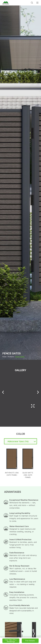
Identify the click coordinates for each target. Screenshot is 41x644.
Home (4, 357)
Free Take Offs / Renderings (11, 641)
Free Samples (30, 641)
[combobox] (20, 441)
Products (11, 357)
